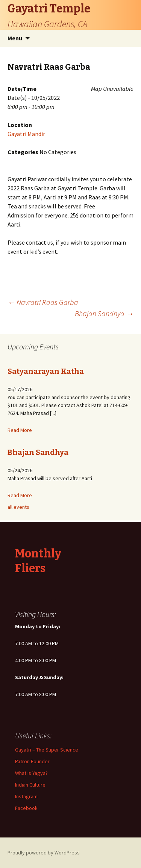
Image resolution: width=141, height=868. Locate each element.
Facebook (26, 808)
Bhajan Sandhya (104, 313)
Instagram (26, 796)
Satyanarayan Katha (46, 371)
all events (18, 507)
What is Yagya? (31, 773)
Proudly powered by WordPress (44, 853)
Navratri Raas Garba (43, 302)
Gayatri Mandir (26, 134)
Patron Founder (32, 761)
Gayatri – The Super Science (47, 750)
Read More (20, 430)
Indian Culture (30, 785)
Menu (15, 38)
